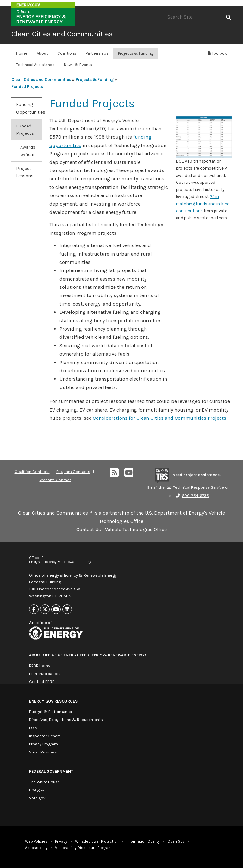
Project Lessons (25, 172)
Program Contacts (73, 471)
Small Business (43, 752)
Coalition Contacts (32, 471)
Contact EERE (42, 682)
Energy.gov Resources (53, 701)
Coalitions (67, 53)
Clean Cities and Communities (62, 34)
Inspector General (45, 736)
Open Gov (176, 841)
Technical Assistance (35, 65)
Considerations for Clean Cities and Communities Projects (159, 418)
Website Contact (55, 480)
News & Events (78, 65)
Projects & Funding (136, 53)
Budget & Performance (50, 712)
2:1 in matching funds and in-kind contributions (203, 204)
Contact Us (89, 529)
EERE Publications (45, 674)
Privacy (61, 841)
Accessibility (36, 848)
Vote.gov (37, 798)
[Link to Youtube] (56, 609)
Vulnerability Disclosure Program (83, 848)
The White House (44, 782)
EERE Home (40, 665)
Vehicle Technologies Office (136, 529)
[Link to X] (45, 609)
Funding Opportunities (29, 108)
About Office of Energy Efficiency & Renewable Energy (88, 655)
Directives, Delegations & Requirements (66, 719)
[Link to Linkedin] (67, 609)
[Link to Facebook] (34, 609)
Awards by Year (28, 151)
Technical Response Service (195, 487)
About (42, 53)
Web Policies (36, 841)
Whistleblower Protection (97, 841)
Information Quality (143, 841)
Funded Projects (27, 87)
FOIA (33, 728)
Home (22, 53)
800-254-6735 (192, 496)
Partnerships (97, 53)
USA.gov (37, 790)
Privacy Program (44, 744)
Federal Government (51, 771)
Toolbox (217, 53)
